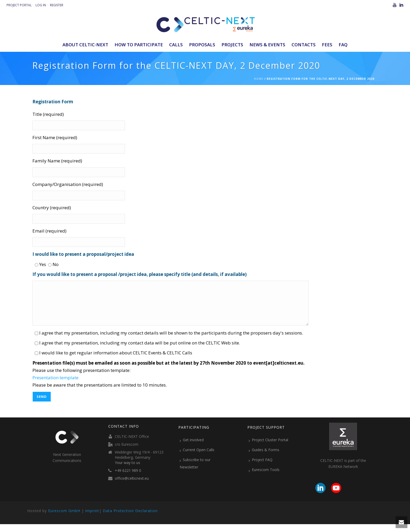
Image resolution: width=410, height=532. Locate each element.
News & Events (267, 45)
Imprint (92, 519)
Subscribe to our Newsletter (195, 471)
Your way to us (127, 471)
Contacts (304, 45)
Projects (232, 45)
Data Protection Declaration (130, 519)
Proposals (202, 45)
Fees (327, 45)
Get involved (192, 448)
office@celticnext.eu (132, 486)
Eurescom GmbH (64, 519)
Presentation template (55, 385)
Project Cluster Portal (268, 448)
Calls (176, 45)
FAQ (343, 45)
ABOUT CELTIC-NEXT (85, 45)
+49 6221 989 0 (128, 478)
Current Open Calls (197, 458)
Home (259, 79)
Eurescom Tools (264, 478)
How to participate (139, 45)
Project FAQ (261, 468)
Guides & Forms (264, 458)
